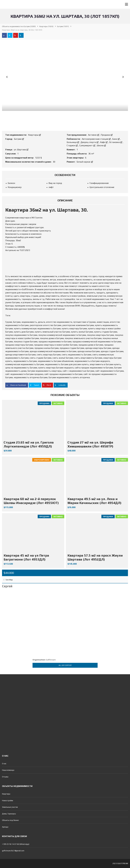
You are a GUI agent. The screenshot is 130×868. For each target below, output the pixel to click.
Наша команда (8, 770)
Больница (73, 142)
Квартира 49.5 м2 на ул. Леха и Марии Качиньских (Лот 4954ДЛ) (94, 501)
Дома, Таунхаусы (9, 814)
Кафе (104, 142)
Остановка (116, 142)
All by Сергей (65, 665)
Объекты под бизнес (11, 820)
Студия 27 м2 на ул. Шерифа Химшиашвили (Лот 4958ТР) (90, 444)
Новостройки (8, 801)
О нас (4, 764)
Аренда (5, 827)
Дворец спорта (90, 142)
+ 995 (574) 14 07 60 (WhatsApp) (16, 844)
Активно (94, 135)
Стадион (72, 145)
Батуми (19, 139)
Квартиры (34, 135)
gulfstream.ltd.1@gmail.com (13, 851)
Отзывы (5, 777)
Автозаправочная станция (96, 139)
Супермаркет (88, 145)
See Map (8, 580)
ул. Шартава (21, 150)
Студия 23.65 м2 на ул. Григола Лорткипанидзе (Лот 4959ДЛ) (29, 444)
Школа (101, 145)
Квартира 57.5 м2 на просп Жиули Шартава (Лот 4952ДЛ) (95, 557)
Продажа (107, 135)
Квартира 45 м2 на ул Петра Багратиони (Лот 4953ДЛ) (26, 557)
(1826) (46, 26)
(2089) (19, 26)
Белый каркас (85, 162)
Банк (116, 139)
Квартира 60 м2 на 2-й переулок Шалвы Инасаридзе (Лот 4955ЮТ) (31, 501)
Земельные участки (10, 807)
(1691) (63, 26)
